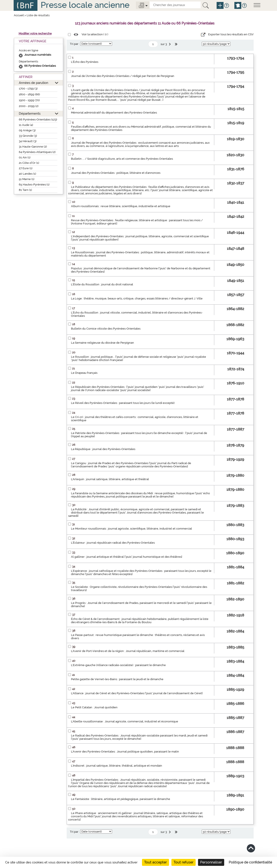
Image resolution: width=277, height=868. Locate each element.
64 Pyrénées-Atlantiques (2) (37, 152)
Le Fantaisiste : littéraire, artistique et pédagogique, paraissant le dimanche (121, 799)
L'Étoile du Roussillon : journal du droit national (102, 284)
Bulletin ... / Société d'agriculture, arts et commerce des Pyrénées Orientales (122, 159)
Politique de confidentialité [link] (250, 862)
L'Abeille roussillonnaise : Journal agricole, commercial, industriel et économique (125, 721)
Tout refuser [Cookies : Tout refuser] (184, 862)
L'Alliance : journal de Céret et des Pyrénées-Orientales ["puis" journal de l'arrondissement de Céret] (137, 693)
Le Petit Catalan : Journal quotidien (94, 707)
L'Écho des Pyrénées (85, 62)
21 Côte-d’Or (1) (29, 163)
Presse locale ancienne (85, 5)
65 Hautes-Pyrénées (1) (34, 184)
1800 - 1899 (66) (29, 94)
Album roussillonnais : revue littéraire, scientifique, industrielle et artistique (121, 206)
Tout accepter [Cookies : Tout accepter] (155, 862)
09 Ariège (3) (27, 130)
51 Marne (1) (27, 179)
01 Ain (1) (25, 157)
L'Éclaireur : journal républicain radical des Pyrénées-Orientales (113, 543)
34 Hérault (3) (28, 141)
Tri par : (75, 44)
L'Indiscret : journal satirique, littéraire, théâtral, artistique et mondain (117, 766)
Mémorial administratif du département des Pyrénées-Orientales (114, 113)
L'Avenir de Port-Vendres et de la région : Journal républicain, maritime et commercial (128, 651)
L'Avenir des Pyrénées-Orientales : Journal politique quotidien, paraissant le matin (125, 752)
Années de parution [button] (34, 83)
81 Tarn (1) (25, 190)
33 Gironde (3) (28, 136)
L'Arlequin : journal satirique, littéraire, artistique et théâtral (110, 479)
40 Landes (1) (27, 174)
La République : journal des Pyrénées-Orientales (103, 449)
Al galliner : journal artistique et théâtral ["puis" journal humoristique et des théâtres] (126, 557)
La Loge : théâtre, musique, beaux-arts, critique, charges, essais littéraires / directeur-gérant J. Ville (137, 298)
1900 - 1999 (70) (29, 100)
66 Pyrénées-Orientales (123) (38, 119)
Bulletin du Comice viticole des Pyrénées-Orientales (106, 329)
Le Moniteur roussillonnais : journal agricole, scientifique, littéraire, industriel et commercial (131, 529)
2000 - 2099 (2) (29, 106)
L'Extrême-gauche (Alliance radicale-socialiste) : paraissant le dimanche (118, 665)
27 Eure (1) (26, 168)
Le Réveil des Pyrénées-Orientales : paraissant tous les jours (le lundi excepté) (123, 403)
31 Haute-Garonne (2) (33, 147)
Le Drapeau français (84, 373)
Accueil (19, 15)
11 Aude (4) (26, 125)
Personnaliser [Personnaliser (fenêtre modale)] (211, 862)
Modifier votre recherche (35, 33)
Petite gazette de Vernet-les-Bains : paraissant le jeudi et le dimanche (117, 679)
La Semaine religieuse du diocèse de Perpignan (102, 343)
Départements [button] (30, 113)
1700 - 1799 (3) (28, 89)
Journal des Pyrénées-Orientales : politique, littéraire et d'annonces (116, 173)
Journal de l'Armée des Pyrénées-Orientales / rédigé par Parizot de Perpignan (123, 76)
